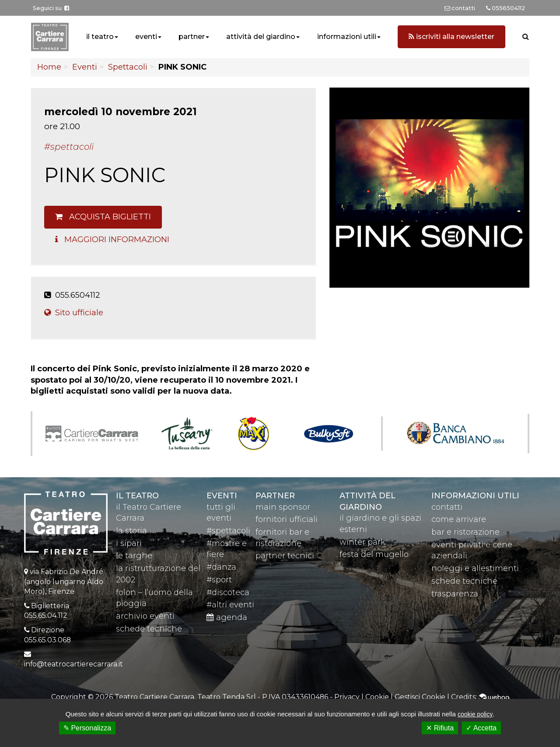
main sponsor (283, 507)
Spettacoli (128, 67)
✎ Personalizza (87, 728)
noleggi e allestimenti (475, 568)
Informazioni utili (475, 496)
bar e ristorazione (465, 532)
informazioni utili (347, 37)
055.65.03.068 (47, 640)
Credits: (480, 697)
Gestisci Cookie (420, 697)
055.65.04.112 (46, 615)
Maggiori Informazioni (112, 240)
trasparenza (455, 594)
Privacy (347, 697)
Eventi (85, 67)
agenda (227, 617)
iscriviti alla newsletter (451, 37)
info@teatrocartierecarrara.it (73, 664)
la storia (131, 531)
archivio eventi (145, 616)
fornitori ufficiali (287, 519)
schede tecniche (149, 629)
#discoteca (228, 592)
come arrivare (459, 519)
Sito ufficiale (74, 313)
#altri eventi (230, 605)
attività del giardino (261, 37)
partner (192, 37)
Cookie (377, 697)
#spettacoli (228, 531)
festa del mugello (374, 554)
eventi (146, 37)
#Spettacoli (69, 147)
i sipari (129, 543)
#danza (221, 567)
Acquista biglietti (103, 217)
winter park (362, 542)
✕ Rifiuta (440, 728)
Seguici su (51, 8)
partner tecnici (285, 556)
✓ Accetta (481, 728)
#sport (219, 580)
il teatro (100, 37)
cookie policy (475, 714)
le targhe (134, 556)
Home (49, 67)
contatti (447, 507)
